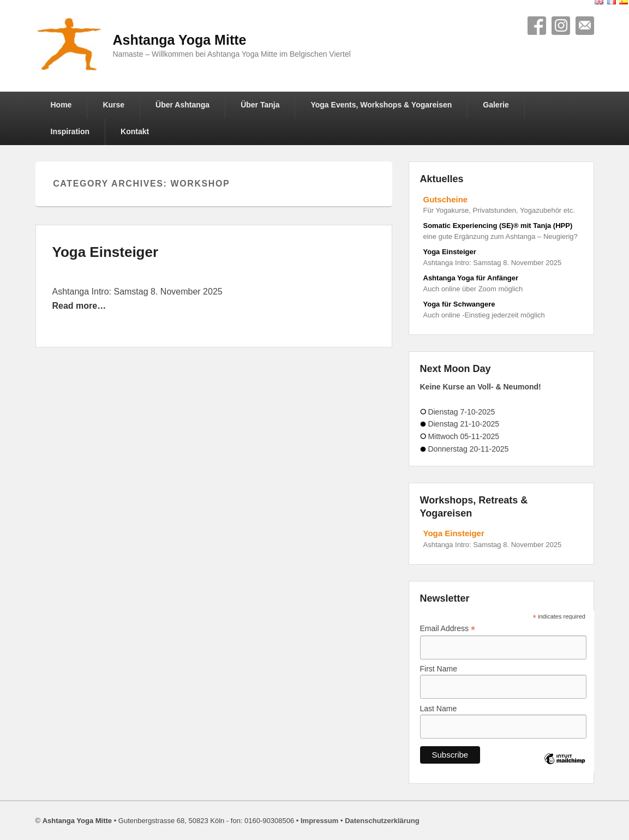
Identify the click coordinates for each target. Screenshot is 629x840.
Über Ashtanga (182, 105)
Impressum (319, 821)
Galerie (496, 105)
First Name (439, 669)
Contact (585, 26)
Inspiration (70, 131)
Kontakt (135, 131)
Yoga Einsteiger (106, 252)
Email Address (448, 629)
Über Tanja (260, 105)
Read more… (79, 306)
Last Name (439, 709)
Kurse (113, 105)
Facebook (537, 26)
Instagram (561, 26)
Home (61, 105)
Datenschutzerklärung (382, 821)
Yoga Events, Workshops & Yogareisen (381, 105)
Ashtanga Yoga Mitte (180, 40)
